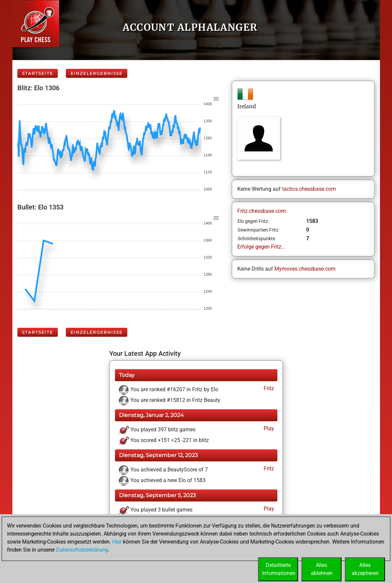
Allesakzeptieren (365, 569)
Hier (117, 542)
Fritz (268, 388)
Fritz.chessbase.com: (262, 211)
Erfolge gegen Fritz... (261, 247)
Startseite (38, 73)
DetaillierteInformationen (279, 569)
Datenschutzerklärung (82, 550)
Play (268, 428)
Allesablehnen (322, 569)
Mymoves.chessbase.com (305, 269)
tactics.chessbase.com (309, 189)
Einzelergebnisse (97, 73)
